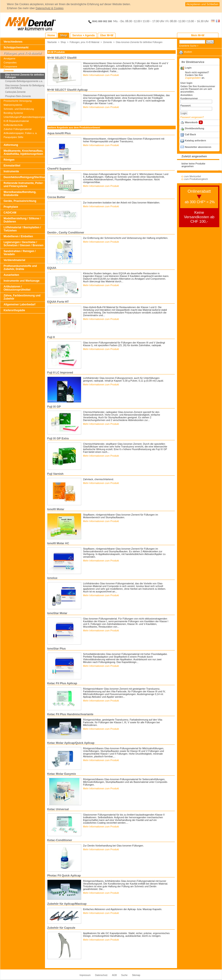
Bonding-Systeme (13, 113)
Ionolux (52, 578)
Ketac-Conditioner (60, 840)
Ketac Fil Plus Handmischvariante (70, 714)
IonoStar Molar (57, 613)
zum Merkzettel (193, 176)
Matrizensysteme (13, 105)
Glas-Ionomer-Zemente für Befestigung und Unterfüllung (25, 87)
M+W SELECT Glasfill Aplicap (67, 90)
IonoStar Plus (57, 649)
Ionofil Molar (56, 509)
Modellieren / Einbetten (18, 236)
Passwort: (186, 106)
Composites (10, 63)
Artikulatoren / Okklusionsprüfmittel (17, 288)
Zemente (9, 71)
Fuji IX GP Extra (58, 438)
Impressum (85, 975)
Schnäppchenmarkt (16, 47)
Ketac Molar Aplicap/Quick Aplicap (71, 743)
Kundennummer (189, 98)
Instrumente (11, 171)
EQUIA (52, 268)
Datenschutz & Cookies (50, 8)
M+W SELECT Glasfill (62, 58)
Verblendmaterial (14, 260)
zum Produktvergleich (196, 179)
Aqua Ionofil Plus (59, 133)
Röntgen (9, 160)
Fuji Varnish (55, 474)
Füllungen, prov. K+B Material (22, 53)
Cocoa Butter (56, 197)
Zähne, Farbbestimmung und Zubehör (22, 297)
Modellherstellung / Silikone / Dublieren (22, 220)
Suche (124, 975)
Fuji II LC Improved (60, 372)
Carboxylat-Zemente (15, 92)
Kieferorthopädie (14, 310)
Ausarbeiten (11, 275)
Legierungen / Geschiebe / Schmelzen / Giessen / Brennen (23, 244)
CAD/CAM (10, 213)
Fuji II (51, 337)
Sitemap (136, 975)
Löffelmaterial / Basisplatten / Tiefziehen (22, 229)
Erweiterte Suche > (189, 46)
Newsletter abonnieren (198, 147)
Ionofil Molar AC (58, 543)
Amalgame (10, 58)
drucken (188, 52)
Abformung (11, 145)
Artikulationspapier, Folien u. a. (20, 133)
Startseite (52, 42)
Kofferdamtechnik (13, 125)
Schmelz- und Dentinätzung (19, 109)
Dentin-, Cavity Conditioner (66, 232)
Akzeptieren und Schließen (202, 4)
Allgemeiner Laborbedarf (19, 304)
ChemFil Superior (59, 169)
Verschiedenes (13, 42)
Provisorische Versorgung (18, 101)
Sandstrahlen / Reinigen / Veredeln (20, 253)
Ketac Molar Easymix (62, 774)
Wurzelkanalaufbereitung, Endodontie (20, 194)
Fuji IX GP (54, 407)
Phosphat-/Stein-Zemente (18, 96)
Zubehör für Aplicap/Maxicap (67, 904)
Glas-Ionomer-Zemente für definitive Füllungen (25, 76)
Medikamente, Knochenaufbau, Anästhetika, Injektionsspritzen (23, 152)
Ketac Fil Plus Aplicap (62, 683)
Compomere (10, 67)
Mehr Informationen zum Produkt (101, 75)
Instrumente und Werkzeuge (21, 281)
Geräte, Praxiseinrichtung (20, 201)
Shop (63, 42)
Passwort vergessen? (192, 117)
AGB (114, 975)
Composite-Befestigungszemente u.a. (24, 81)
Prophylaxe (11, 207)
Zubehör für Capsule (61, 928)
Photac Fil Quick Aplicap (64, 875)
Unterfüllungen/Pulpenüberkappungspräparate (24, 117)
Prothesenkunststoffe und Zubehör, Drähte (20, 268)
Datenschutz (101, 975)
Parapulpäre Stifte (13, 137)
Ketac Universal (58, 809)
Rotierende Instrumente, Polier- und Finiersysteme (24, 185)
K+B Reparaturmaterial (16, 121)
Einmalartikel (12, 166)
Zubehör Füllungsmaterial (18, 129)
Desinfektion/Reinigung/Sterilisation (24, 177)
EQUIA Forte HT (58, 302)
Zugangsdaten (193, 78)
